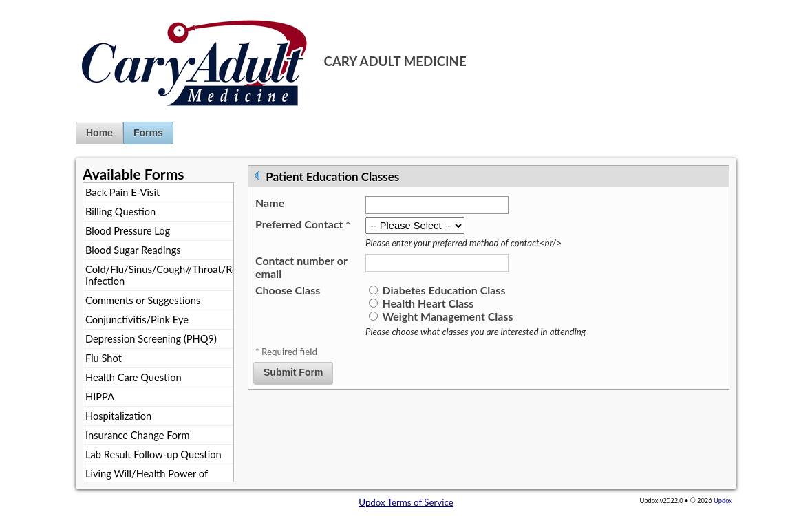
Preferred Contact (303, 224)
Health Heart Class (428, 303)
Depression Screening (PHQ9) (151, 339)
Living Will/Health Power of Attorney (147, 480)
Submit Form (293, 372)
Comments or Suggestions (143, 300)
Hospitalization (118, 416)
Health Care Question (133, 377)
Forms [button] (148, 133)
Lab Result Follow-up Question (153, 454)
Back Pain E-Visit (122, 192)
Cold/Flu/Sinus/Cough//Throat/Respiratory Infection (159, 275)
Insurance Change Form (138, 435)
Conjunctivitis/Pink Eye (137, 320)
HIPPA (100, 397)
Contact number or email (301, 267)
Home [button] (99, 133)
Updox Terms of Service (406, 502)
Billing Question (120, 212)
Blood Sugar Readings (133, 250)
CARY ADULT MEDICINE (395, 61)
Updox (723, 501)
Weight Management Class (447, 316)
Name (270, 203)
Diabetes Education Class (444, 290)
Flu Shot (104, 358)
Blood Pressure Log (128, 231)
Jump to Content (34, 6)
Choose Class (288, 290)
